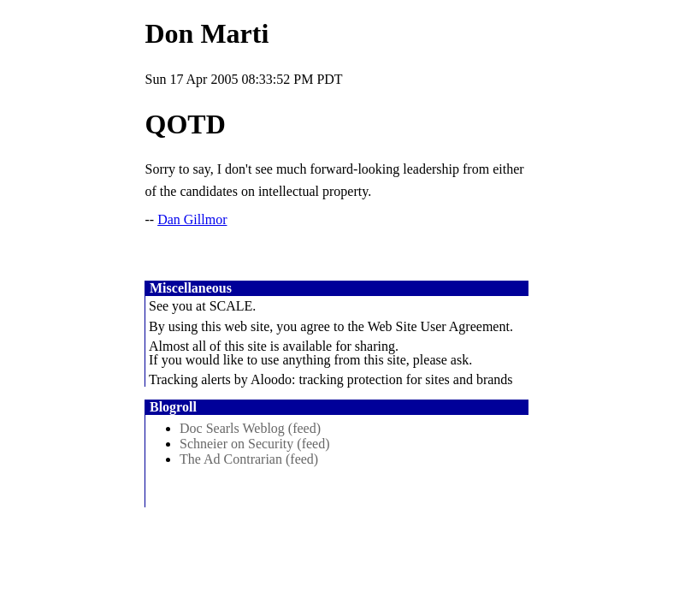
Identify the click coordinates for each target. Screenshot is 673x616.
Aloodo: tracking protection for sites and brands (382, 379)
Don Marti (207, 33)
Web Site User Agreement (439, 326)
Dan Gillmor (192, 219)
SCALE (231, 306)
